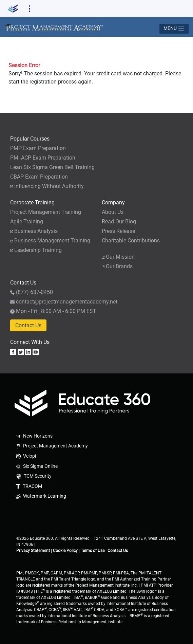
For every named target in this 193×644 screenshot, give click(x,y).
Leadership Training (36, 250)
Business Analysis (34, 231)
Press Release (118, 231)
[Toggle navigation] (174, 29)
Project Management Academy (51, 446)
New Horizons (34, 436)
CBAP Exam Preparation (39, 177)
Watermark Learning (40, 496)
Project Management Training (46, 212)
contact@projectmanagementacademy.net (64, 302)
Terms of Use (93, 551)
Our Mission (118, 257)
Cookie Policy (65, 551)
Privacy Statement (33, 551)
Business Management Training (50, 241)
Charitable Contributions (131, 241)
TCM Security (33, 476)
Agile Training (27, 222)
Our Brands (117, 266)
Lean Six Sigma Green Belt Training (52, 167)
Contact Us (28, 325)
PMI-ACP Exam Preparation (43, 158)
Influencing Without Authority (47, 186)
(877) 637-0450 (32, 292)
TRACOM (28, 486)
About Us (113, 212)
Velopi (25, 456)
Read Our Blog (119, 222)
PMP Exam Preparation (38, 148)
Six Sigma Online (36, 466)
